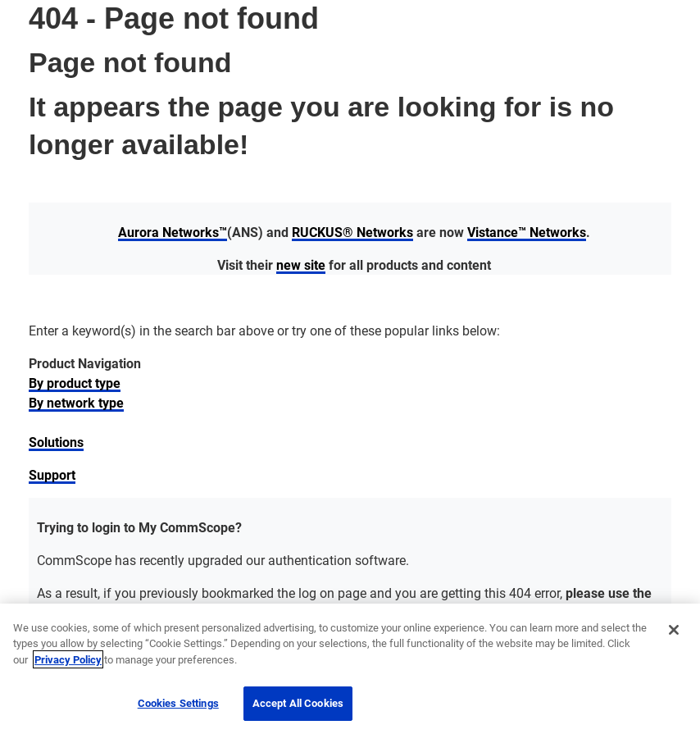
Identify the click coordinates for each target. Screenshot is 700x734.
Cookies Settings (178, 703)
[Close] (674, 630)
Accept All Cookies (298, 703)
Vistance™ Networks (527, 232)
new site (301, 264)
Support (52, 474)
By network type (76, 402)
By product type (75, 383)
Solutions (56, 442)
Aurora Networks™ (173, 232)
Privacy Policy (68, 659)
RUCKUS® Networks (352, 232)
